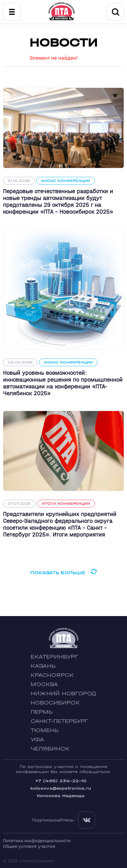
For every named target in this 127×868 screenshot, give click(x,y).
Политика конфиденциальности (37, 841)
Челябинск (50, 749)
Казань (43, 666)
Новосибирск (55, 703)
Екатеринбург (54, 657)
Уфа (37, 740)
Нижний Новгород (63, 694)
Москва (44, 684)
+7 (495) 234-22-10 (61, 781)
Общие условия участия (29, 846)
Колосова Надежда (61, 796)
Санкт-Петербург (59, 721)
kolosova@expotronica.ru (61, 788)
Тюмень (45, 730)
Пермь (42, 712)
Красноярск (52, 675)
